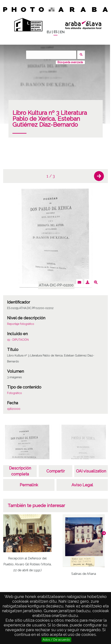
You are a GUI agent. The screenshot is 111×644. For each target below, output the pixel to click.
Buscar (81, 55)
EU (49, 32)
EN (62, 32)
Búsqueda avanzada (70, 62)
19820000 (14, 409)
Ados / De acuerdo (56, 640)
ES (55, 32)
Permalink (29, 485)
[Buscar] (51, 55)
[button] (99, 176)
